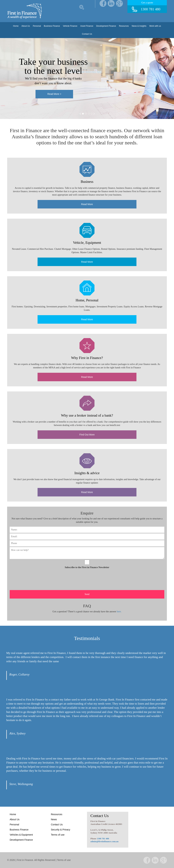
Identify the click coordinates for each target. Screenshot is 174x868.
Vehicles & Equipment (21, 835)
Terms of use (58, 835)
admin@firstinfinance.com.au (104, 841)
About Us (26, 26)
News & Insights (139, 26)
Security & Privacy (61, 830)
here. (119, 612)
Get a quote (147, 3)
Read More (87, 204)
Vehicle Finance (70, 26)
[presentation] (27, 577)
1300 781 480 (103, 839)
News (54, 819)
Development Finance (106, 26)
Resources (124, 26)
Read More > (54, 92)
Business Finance (52, 26)
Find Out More (87, 435)
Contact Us (87, 34)
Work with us (155, 26)
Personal (37, 26)
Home (16, 26)
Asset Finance (87, 26)
